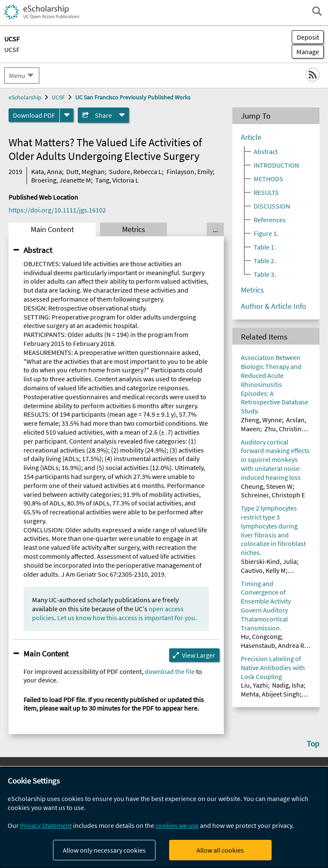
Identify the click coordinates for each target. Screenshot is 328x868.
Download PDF (34, 115)
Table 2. (265, 261)
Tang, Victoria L (117, 180)
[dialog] (164, 817)
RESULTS (266, 192)
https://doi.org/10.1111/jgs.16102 (57, 210)
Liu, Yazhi (254, 685)
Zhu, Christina (285, 429)
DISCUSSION (272, 206)
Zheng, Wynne (261, 420)
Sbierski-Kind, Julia (269, 561)
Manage (305, 52)
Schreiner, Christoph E (273, 495)
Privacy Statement (46, 825)
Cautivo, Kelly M (263, 570)
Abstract (38, 250)
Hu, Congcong (261, 636)
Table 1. (265, 247)
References (270, 220)
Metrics (134, 229)
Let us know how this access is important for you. (127, 618)
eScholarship (25, 97)
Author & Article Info (274, 306)
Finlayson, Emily (190, 171)
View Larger (199, 655)
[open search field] (317, 11)
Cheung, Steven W (267, 486)
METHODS (268, 179)
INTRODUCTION (276, 165)
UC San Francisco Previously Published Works (133, 97)
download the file (170, 671)
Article (251, 137)
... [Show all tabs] (215, 229)
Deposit (308, 37)
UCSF (12, 49)
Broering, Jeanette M (61, 180)
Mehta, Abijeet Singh (270, 694)
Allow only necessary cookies (104, 850)
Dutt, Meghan (85, 171)
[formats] (67, 115)
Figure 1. (266, 233)
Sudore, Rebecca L (135, 171)
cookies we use (177, 825)
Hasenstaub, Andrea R (272, 645)
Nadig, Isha (288, 685)
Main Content (52, 229)
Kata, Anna (47, 171)
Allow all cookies (220, 850)
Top (313, 743)
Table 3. (265, 274)
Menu (17, 75)
